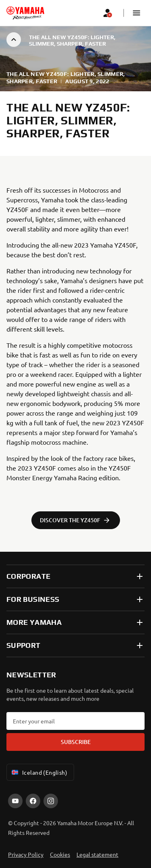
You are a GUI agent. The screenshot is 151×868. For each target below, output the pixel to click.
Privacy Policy (26, 854)
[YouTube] (15, 801)
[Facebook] (33, 801)
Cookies (60, 854)
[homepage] (25, 13)
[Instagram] (51, 801)
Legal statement (97, 854)
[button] (137, 13)
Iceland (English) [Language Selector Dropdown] (39, 772)
